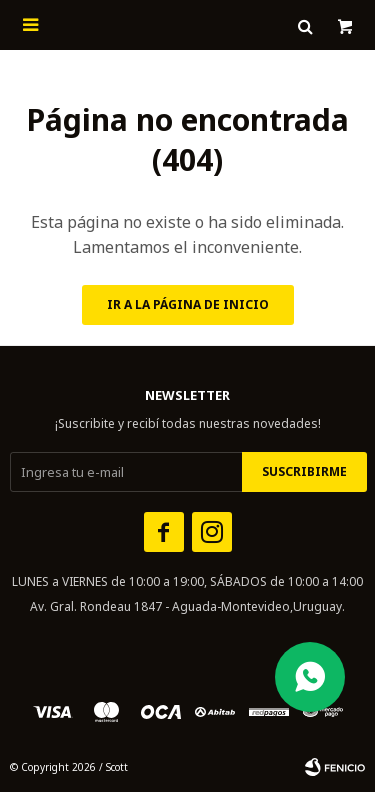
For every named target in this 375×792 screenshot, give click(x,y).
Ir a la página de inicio (188, 304)
